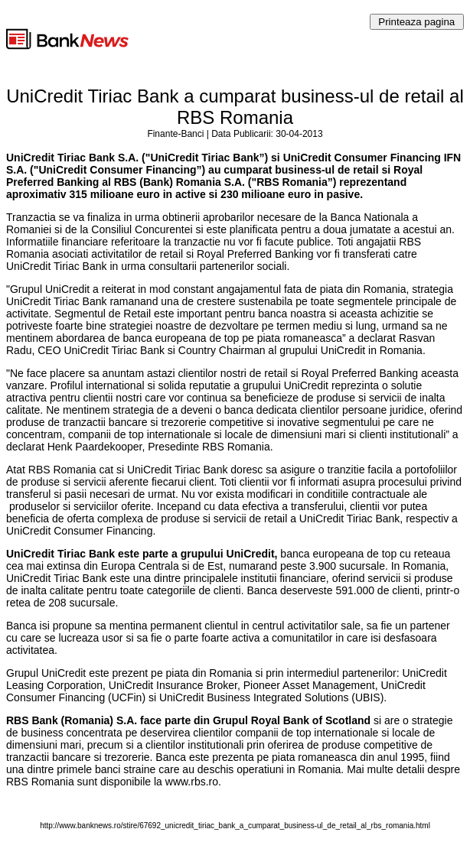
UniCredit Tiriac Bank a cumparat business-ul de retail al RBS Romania (235, 107)
